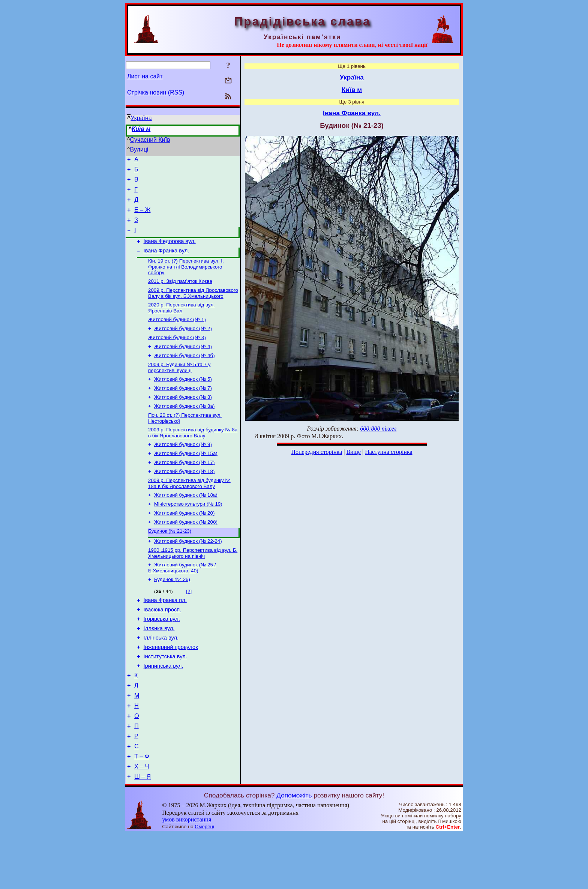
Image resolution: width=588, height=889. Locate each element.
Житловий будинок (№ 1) (177, 334)
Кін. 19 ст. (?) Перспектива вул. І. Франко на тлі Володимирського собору (186, 279)
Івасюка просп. (163, 646)
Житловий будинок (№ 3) (177, 354)
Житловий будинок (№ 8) (183, 418)
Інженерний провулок (171, 688)
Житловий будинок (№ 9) (183, 468)
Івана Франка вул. (166, 262)
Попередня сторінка (316, 452)
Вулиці (139, 149)
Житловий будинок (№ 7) (183, 408)
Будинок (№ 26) (172, 613)
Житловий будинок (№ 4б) (184, 373)
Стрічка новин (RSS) (156, 92)
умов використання (187, 875)
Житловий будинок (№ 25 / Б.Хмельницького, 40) (182, 601)
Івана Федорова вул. (170, 251)
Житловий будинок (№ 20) (184, 542)
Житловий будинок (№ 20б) (186, 552)
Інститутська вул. (165, 698)
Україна (141, 118)
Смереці (205, 882)
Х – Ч (142, 821)
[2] (189, 625)
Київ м (141, 129)
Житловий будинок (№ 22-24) (188, 573)
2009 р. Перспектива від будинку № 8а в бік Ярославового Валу (193, 456)
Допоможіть (294, 850)
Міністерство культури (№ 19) (188, 532)
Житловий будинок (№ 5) (183, 399)
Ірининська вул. (163, 709)
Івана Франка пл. (165, 635)
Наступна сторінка (388, 452)
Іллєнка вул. (159, 667)
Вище (353, 452)
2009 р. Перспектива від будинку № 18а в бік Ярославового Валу (189, 510)
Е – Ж (142, 217)
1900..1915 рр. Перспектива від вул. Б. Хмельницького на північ (193, 585)
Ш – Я (142, 832)
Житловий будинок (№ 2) (183, 344)
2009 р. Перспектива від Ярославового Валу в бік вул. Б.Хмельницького (193, 307)
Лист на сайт (145, 76)
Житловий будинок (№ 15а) (186, 478)
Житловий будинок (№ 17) (184, 488)
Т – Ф (142, 809)
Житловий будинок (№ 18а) (186, 523)
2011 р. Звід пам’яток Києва (180, 294)
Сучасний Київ (150, 140)
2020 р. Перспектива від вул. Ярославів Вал (181, 322)
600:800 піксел (378, 429)
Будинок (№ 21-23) (170, 562)
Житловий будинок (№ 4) (183, 364)
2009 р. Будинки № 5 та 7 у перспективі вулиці (179, 386)
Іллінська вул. (161, 677)
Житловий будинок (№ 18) (184, 498)
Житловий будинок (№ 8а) (184, 428)
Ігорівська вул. (162, 656)
